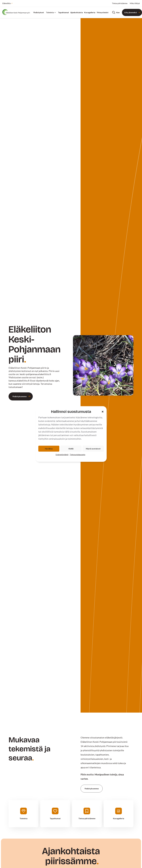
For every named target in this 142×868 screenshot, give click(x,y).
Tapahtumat (63, 12)
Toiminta (51, 12)
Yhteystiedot (103, 12)
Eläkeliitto (7, 3)
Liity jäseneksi (131, 12)
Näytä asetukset (93, 449)
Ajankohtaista (77, 12)
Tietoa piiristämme (120, 3)
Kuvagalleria (90, 12)
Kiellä (71, 449)
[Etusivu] (17, 12)
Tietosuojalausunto (77, 455)
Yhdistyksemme (19, 396)
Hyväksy (49, 449)
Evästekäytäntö (62, 455)
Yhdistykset (39, 12)
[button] (103, 412)
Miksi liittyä (135, 3)
